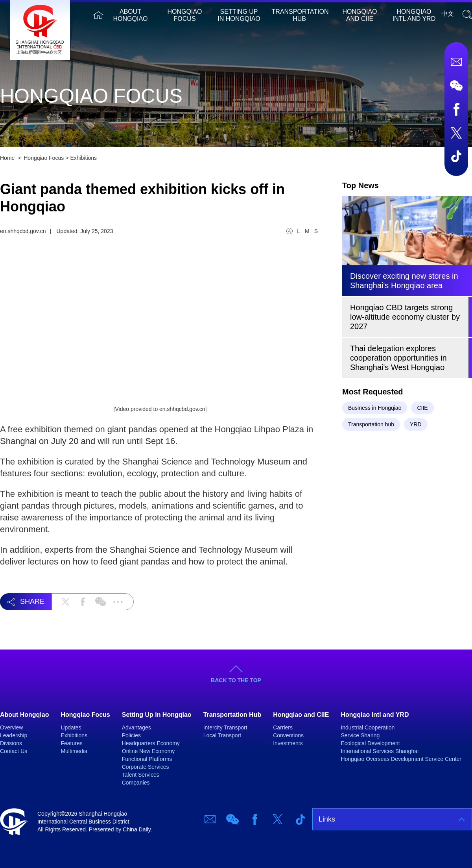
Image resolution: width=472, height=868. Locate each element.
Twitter (456, 133)
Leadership (14, 735)
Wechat (456, 85)
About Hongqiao (131, 15)
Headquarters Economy (151, 743)
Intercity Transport (225, 727)
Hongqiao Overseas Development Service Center (401, 759)
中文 (448, 14)
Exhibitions (83, 158)
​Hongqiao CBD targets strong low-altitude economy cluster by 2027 (405, 317)
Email (456, 62)
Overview (11, 727)
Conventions (288, 735)
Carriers (283, 727)
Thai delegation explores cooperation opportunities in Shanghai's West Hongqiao (398, 358)
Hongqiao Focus (185, 15)
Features (71, 743)
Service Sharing (360, 735)
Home (98, 15)
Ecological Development (370, 743)
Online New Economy (148, 751)
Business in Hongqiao (375, 408)
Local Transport (222, 735)
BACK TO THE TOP (236, 680)
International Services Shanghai (380, 751)
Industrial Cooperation (368, 727)
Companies (136, 783)
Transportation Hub (300, 15)
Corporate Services (146, 767)
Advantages (136, 727)
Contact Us (14, 751)
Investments (288, 743)
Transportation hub (371, 424)
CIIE (422, 408)
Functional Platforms (147, 759)
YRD (416, 424)
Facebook (456, 109)
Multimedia (74, 751)
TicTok (456, 156)
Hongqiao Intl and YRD (414, 15)
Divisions (11, 743)
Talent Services (141, 775)
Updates (71, 727)
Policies (131, 735)
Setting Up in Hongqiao (239, 15)
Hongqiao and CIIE (360, 15)
